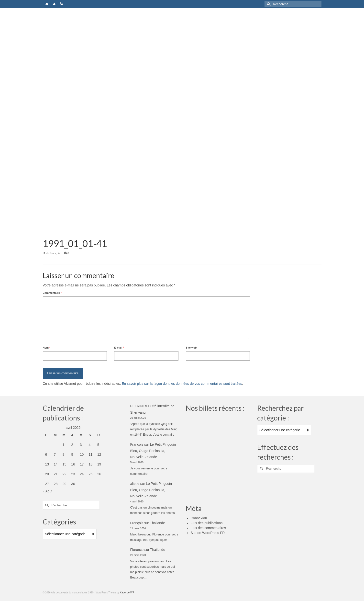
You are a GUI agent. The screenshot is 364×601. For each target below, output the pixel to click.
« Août (48, 491)
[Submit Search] (268, 4)
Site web (191, 348)
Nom (47, 348)
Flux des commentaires (208, 528)
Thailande (157, 523)
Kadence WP (127, 593)
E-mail (119, 348)
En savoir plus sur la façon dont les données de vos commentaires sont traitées (182, 384)
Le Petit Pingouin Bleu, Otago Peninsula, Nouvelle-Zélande (153, 451)
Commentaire (52, 293)
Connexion (199, 518)
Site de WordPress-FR (208, 533)
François (55, 253)
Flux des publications (207, 523)
